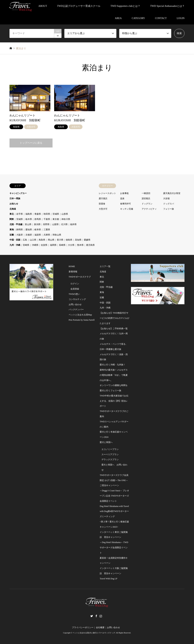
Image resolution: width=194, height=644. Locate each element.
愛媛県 (87, 240)
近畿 (12, 235)
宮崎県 (26, 245)
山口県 (33, 240)
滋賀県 (38, 235)
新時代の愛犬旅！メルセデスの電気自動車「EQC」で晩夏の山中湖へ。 (114, 375)
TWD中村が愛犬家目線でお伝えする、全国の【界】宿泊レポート (114, 401)
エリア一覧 (105, 266)
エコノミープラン (110, 449)
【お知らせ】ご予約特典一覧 (114, 329)
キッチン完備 (127, 209)
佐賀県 (44, 245)
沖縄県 (35, 245)
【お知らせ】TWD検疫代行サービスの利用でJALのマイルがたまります (114, 318)
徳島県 (69, 240)
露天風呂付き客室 (172, 193)
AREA (118, 18)
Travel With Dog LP (108, 579)
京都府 (29, 235)
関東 (12, 219)
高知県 (78, 240)
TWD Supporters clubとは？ (125, 6)
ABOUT (43, 6)
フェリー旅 (169, 209)
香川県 (60, 240)
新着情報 (73, 272)
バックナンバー (76, 310)
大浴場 (166, 198)
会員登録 (75, 289)
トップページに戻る (31, 143)
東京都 (56, 219)
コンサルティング (77, 299)
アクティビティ (149, 209)
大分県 (71, 245)
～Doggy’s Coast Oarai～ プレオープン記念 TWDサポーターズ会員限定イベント (114, 496)
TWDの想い (74, 294)
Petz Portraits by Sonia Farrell (82, 320)
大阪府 (20, 235)
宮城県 (56, 214)
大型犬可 (103, 209)
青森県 (38, 214)
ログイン (75, 284)
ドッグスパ (169, 204)
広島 (25, 240)
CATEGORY (138, 18)
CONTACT (161, 18)
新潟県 (37, 224)
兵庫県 (47, 235)
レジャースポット (107, 193)
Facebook (96, 616)
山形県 (65, 214)
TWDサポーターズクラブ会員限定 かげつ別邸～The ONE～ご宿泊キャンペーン (114, 480)
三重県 (47, 230)
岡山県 (51, 240)
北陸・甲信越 (16, 224)
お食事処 (124, 193)
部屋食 (102, 204)
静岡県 (20, 230)
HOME (72, 266)
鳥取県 (42, 240)
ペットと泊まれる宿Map (80, 315)
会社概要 (100, 627)
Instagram (101, 616)
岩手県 (20, 214)
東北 (12, 214)
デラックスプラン (110, 460)
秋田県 (47, 214)
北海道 (13, 209)
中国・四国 (15, 240)
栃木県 (29, 219)
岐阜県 (38, 230)
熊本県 (80, 245)
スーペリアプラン (110, 454)
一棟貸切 (146, 193)
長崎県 (62, 245)
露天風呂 (103, 198)
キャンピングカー (18, 193)
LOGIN (181, 18)
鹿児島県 (90, 245)
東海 (12, 230)
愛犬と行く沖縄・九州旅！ (113, 365)
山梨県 (55, 224)
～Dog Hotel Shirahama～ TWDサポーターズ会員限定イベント (114, 548)
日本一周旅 (15, 198)
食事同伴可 (126, 204)
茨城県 (20, 219)
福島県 (29, 214)
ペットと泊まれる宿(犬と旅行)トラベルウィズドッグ (94, 633)
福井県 (73, 224)
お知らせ (14, 204)
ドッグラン (147, 204)
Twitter (92, 616)
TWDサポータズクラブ (80, 277)
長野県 (46, 224)
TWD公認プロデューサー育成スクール (79, 6)
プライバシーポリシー (83, 627)
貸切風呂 (146, 198)
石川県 (64, 224)
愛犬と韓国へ (106, 442)
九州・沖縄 (15, 245)
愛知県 (29, 230)
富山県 (28, 224)
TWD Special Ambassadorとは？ (167, 6)
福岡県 (53, 245)
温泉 (122, 198)
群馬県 (38, 219)
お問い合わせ (75, 304)
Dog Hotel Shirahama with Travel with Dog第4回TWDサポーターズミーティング (114, 511)
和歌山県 (57, 235)
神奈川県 (66, 219)
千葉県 (47, 219)
